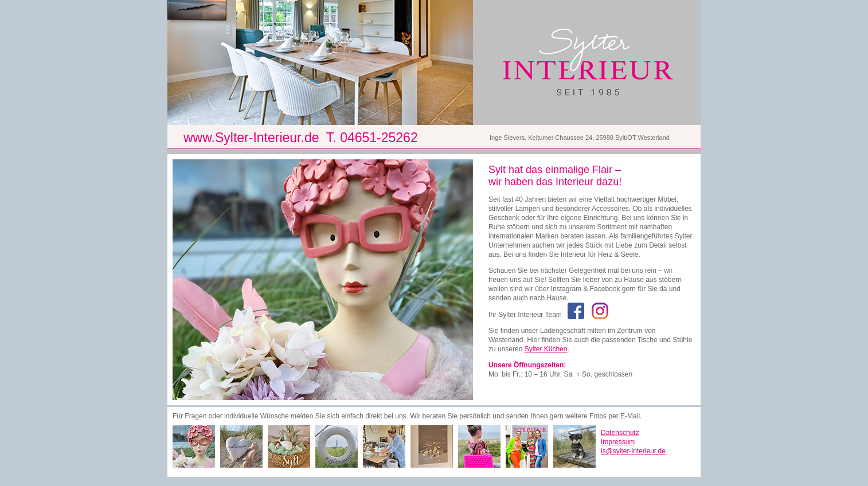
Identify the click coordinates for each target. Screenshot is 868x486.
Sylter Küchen (546, 349)
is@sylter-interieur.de (633, 451)
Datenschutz (620, 433)
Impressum (618, 442)
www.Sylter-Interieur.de (251, 138)
